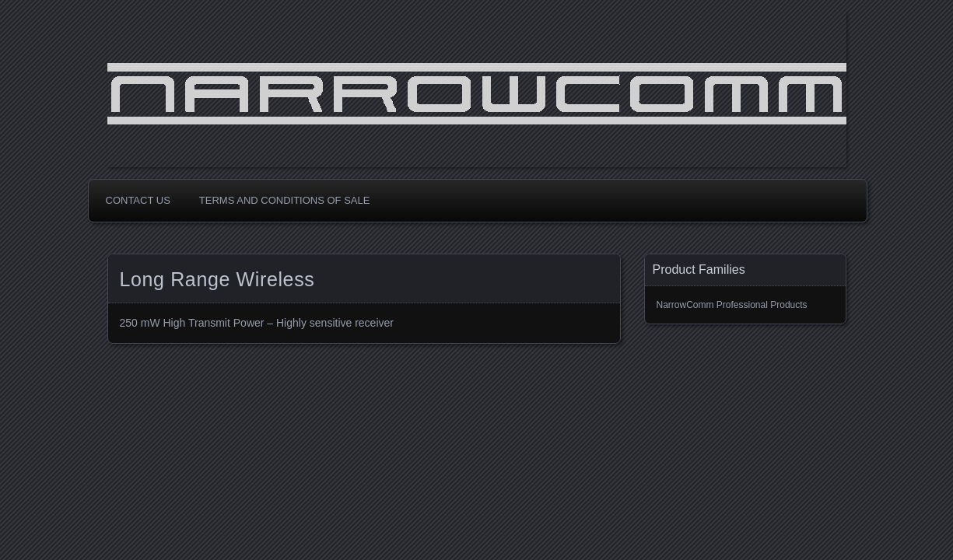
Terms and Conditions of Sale (285, 200)
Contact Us (138, 200)
